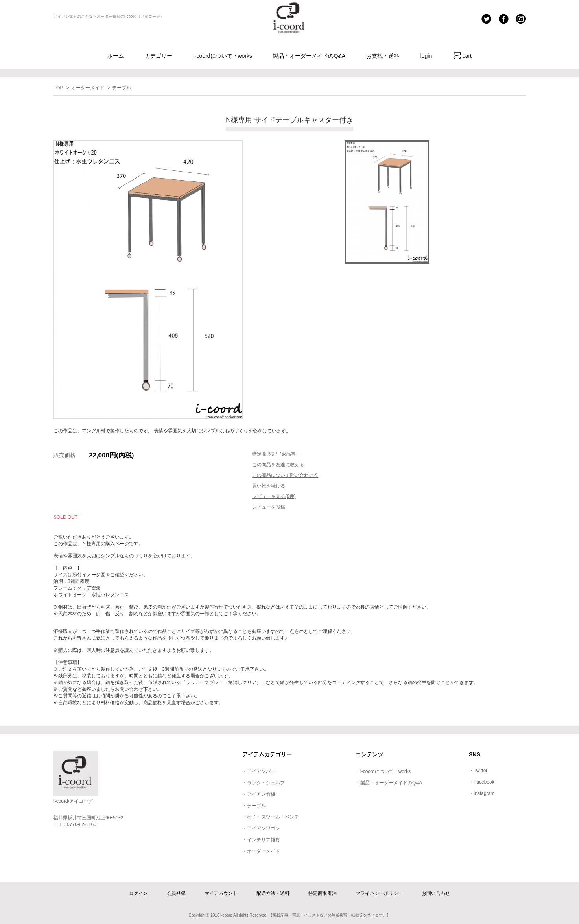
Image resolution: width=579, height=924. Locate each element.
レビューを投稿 (269, 507)
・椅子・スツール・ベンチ (271, 817)
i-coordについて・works (223, 56)
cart (462, 55)
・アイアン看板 (259, 794)
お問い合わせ (436, 893)
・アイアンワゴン (261, 828)
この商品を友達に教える (278, 465)
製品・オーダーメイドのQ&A (309, 56)
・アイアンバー (259, 771)
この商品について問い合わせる (285, 475)
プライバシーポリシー (379, 893)
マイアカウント (221, 893)
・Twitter (478, 771)
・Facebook (482, 782)
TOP (58, 88)
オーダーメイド (88, 88)
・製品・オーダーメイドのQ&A (389, 783)
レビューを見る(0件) (274, 496)
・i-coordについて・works (383, 771)
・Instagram (482, 793)
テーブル (122, 88)
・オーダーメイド (261, 851)
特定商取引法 (323, 893)
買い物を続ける (269, 486)
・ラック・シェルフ (264, 783)
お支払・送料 (383, 56)
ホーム (116, 56)
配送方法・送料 (273, 893)
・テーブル (254, 806)
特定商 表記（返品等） (276, 454)
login (426, 56)
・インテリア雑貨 (261, 840)
